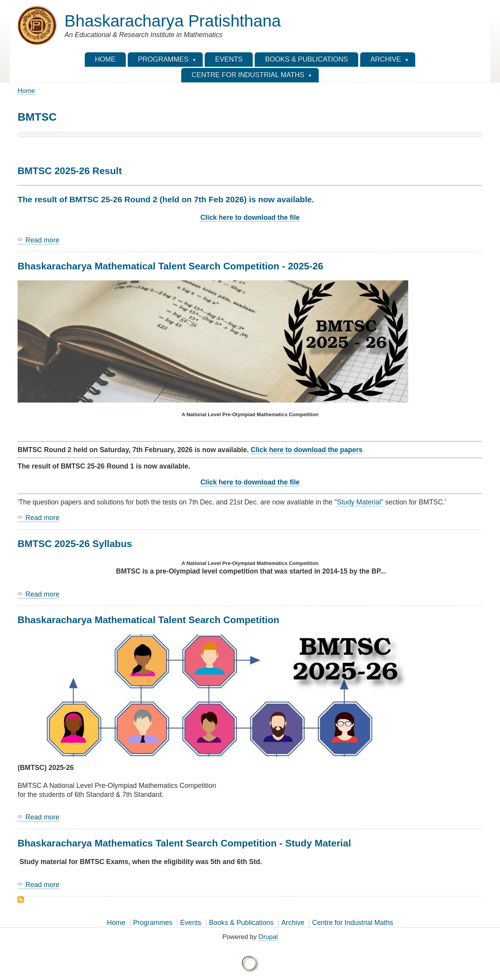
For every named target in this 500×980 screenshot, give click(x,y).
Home (26, 91)
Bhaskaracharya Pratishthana (173, 21)
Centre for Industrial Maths (353, 923)
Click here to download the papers (307, 450)
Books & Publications (241, 923)
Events (191, 923)
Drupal (268, 937)
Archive (293, 923)
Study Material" (360, 502)
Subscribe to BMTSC (21, 900)
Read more (42, 240)
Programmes (153, 923)
